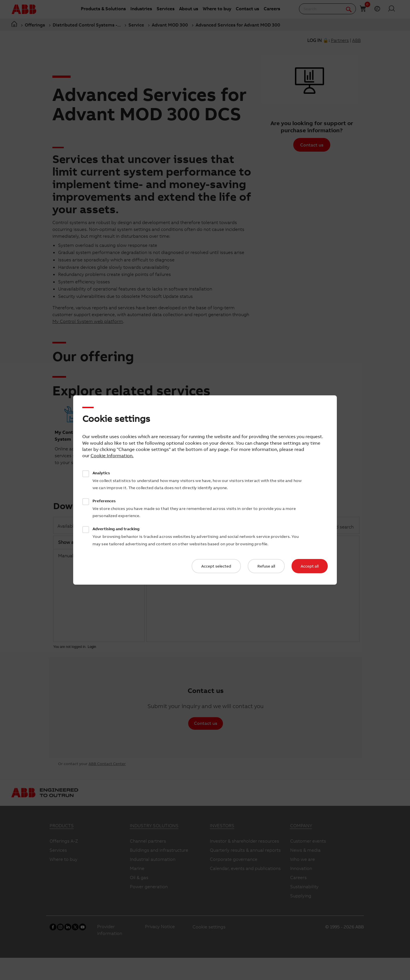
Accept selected (216, 566)
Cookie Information (111, 456)
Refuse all (266, 566)
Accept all (310, 566)
